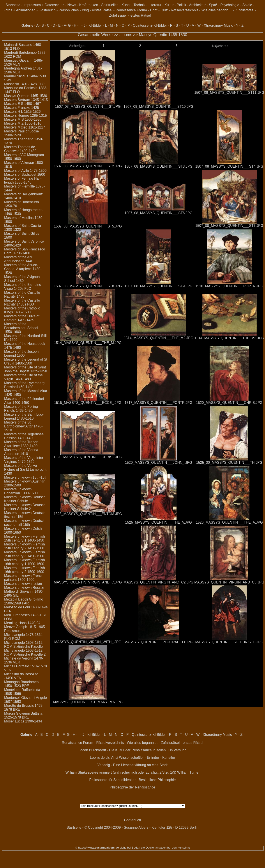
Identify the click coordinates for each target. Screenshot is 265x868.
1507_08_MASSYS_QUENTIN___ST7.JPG (229, 226)
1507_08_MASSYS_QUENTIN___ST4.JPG (229, 166)
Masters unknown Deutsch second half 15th (25, 523)
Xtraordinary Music (218, 25)
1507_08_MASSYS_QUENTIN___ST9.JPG (158, 286)
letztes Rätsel (140, 15)
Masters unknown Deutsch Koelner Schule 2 (25, 507)
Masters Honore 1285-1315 (26, 115)
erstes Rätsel (102, 10)
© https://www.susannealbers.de (97, 848)
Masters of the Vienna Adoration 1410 (21, 452)
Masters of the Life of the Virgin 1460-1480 (23, 377)
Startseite (13, 5)
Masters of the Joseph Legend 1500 (21, 353)
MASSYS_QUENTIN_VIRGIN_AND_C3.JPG (229, 582)
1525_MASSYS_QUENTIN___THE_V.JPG (158, 522)
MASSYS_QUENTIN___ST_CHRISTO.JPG (229, 642)
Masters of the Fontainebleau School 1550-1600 (21, 328)
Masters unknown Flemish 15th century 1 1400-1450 (25, 538)
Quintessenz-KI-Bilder (150, 25)
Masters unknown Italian (23, 584)
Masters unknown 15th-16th (26, 477)
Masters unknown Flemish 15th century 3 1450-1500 (25, 554)
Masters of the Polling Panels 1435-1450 (21, 409)
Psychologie (230, 5)
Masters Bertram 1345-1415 (26, 100)
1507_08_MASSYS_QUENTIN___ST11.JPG (229, 93)
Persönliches (69, 10)
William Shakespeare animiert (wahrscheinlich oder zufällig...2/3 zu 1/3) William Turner (133, 772)
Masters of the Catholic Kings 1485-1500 (22, 310)
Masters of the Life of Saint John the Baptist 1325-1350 (26, 369)
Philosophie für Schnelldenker (113, 780)
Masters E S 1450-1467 (23, 104)
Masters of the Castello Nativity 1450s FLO (22, 302)
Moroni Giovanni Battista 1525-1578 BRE (23, 715)
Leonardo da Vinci (104, 758)
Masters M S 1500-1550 (23, 119)
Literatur (155, 5)
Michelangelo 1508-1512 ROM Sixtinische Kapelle (23, 645)
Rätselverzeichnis (185, 10)
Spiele (247, 5)
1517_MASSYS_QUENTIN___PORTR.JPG (159, 403)
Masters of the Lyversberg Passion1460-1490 (24, 385)
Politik (181, 5)
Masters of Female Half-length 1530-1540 (23, 180)
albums (126, 35)
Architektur (197, 5)
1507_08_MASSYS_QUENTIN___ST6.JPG (158, 213)
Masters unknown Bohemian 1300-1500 (21, 491)
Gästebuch (47, 10)
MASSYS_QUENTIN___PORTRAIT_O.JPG (159, 642)
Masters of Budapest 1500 (25, 174)
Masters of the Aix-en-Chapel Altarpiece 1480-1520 (23, 269)
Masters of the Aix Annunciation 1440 (19, 259)
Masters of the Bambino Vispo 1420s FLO (23, 287)
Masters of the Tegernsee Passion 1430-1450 (24, 436)
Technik (140, 5)
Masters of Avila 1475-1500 (25, 171)
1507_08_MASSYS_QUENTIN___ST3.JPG (158, 166)
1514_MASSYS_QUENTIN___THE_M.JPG (88, 343)
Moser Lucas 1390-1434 (23, 721)
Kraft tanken (89, 5)
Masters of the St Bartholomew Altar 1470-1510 (23, 426)
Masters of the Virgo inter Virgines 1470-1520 (24, 460)
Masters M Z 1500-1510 (23, 123)
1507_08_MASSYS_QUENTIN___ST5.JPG (88, 226)
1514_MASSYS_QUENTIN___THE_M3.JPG (229, 338)
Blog (85, 10)
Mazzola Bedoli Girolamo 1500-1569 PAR (24, 601)
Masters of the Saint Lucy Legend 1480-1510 (24, 416)
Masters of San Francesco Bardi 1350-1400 (25, 251)
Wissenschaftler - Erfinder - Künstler (147, 758)
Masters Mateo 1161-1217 (25, 127)
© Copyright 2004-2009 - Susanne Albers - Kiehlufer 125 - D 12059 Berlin (142, 827)
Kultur (169, 5)
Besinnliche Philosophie (157, 780)
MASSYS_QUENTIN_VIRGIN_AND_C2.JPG (158, 582)
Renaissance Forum (131, 10)
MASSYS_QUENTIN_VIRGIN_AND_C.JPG (88, 582)
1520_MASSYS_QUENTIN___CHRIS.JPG (229, 403)
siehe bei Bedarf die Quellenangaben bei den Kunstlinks (155, 848)
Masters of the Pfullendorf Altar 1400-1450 (24, 401)
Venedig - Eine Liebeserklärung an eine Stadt (132, 765)
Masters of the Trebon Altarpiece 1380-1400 (21, 444)
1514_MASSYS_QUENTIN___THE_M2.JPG (158, 338)
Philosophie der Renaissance (132, 787)
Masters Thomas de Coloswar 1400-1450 (20, 149)
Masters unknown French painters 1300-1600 (24, 578)
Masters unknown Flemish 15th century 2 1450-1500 (25, 546)
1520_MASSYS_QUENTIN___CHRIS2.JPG (88, 457)
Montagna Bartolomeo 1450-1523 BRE (21, 684)
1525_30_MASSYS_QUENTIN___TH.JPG (229, 463)
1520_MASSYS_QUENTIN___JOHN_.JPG (158, 463)
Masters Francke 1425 (22, 108)
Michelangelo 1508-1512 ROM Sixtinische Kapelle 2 (25, 652)
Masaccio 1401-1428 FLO (24, 84)
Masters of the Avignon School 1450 (22, 279)
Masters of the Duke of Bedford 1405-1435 (22, 318)
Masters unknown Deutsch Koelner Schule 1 (25, 499)
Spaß (213, 5)
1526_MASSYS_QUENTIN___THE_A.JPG (229, 522)
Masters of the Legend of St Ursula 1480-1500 (26, 361)
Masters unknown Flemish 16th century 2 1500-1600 (25, 570)
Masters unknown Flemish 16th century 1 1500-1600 (25, 562)
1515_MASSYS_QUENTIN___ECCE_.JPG (88, 403)
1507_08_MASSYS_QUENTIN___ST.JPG (88, 107)
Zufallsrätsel (245, 10)
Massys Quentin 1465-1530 (163, 35)
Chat (154, 10)
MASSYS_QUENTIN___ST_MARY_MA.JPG (88, 702)
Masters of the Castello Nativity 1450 (22, 294)
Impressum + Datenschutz (44, 5)
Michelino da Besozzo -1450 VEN (21, 676)
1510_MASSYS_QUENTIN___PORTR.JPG (229, 286)
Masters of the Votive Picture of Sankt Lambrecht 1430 (25, 470)
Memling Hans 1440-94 (22, 623)
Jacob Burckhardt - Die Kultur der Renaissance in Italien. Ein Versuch (132, 750)
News (72, 5)
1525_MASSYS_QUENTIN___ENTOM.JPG (88, 514)
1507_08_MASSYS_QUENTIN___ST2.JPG (88, 166)
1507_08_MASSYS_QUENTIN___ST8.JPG (88, 286)
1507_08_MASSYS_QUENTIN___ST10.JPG (158, 107)
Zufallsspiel (118, 15)
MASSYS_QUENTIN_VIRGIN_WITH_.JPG (88, 642)
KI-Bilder (95, 25)
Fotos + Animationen (19, 10)
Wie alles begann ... (217, 10)
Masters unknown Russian (25, 588)
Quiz (164, 10)
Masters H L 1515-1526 (22, 112)
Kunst (126, 5)
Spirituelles (110, 5)
